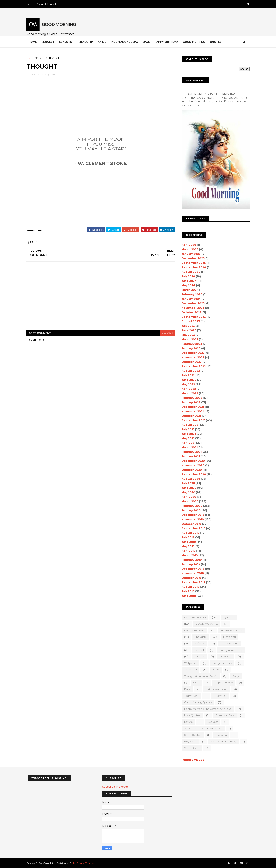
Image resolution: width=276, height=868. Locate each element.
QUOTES (43, 58)
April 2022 (188, 389)
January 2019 (190, 564)
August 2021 (189, 425)
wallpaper (190, 663)
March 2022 (189, 393)
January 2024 (190, 299)
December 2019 (192, 515)
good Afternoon (193, 630)
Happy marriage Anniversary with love (207, 709)
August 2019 (190, 533)
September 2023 (193, 317)
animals (199, 643)
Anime (103, 42)
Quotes (217, 42)
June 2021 (188, 434)
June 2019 (188, 542)
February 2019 (191, 560)
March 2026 (189, 249)
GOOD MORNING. (206, 624)
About (41, 4)
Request (49, 42)
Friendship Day (224, 715)
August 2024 (190, 272)
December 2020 (192, 461)
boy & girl (189, 742)
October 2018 (190, 578)
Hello (215, 669)
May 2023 (187, 335)
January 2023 (190, 348)
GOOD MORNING (194, 617)
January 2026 (190, 254)
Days (147, 42)
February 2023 (191, 344)
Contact (53, 4)
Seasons (67, 42)
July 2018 (187, 591)
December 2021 (192, 407)
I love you (229, 637)
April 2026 (188, 245)
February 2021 (191, 452)
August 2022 (190, 371)
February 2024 (191, 294)
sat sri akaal (191, 748)
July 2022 (187, 375)
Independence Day (126, 42)
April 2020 (188, 497)
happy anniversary (230, 650)
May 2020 (187, 492)
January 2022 (190, 402)
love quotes (191, 715)
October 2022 (191, 362)
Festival (198, 650)
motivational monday (223, 742)
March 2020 (189, 501)
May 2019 (187, 546)
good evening (229, 643)
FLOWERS (219, 696)
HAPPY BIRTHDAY (231, 630)
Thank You (190, 669)
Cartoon (199, 656)
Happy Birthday (167, 42)
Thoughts (200, 637)
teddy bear (190, 696)
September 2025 (193, 263)
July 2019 (187, 537)
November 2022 (192, 357)
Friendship (86, 42)
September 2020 (193, 474)
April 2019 (188, 551)
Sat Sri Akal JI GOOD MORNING (202, 728)
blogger (166, 333)
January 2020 (190, 510)
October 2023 (191, 312)
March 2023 (189, 339)
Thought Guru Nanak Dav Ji (200, 676)
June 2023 (188, 330)
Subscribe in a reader (116, 787)
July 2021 (187, 429)
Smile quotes (192, 735)
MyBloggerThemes (85, 863)
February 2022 (191, 398)
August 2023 (190, 321)
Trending (220, 735)
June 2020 (188, 488)
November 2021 (192, 411)
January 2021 (190, 456)
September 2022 (193, 366)
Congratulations (221, 663)
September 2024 (193, 267)
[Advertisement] (100, 111)
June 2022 (188, 380)
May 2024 (187, 285)
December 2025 (192, 258)
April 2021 (187, 443)
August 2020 (190, 479)
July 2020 (187, 483)
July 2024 (187, 276)
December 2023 (192, 303)
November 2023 (192, 308)
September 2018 (193, 582)
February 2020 (191, 506)
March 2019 (189, 555)
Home (31, 4)
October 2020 (191, 470)
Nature (187, 722)
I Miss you (225, 656)
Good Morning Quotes (197, 702)
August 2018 (190, 587)
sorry (235, 676)
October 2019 (190, 524)
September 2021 (192, 420)
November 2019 (192, 519)
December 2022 (192, 353)
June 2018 (188, 596)
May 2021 (187, 438)
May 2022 (187, 384)
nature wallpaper (216, 689)
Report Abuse (192, 760)
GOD (195, 683)
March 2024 (189, 290)
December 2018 (192, 569)
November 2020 (192, 465)
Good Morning (195, 42)
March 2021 (189, 447)
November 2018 (192, 573)
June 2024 (188, 281)
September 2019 (193, 528)
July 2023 (187, 326)
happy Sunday (223, 683)
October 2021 (190, 416)
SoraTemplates (48, 863)
